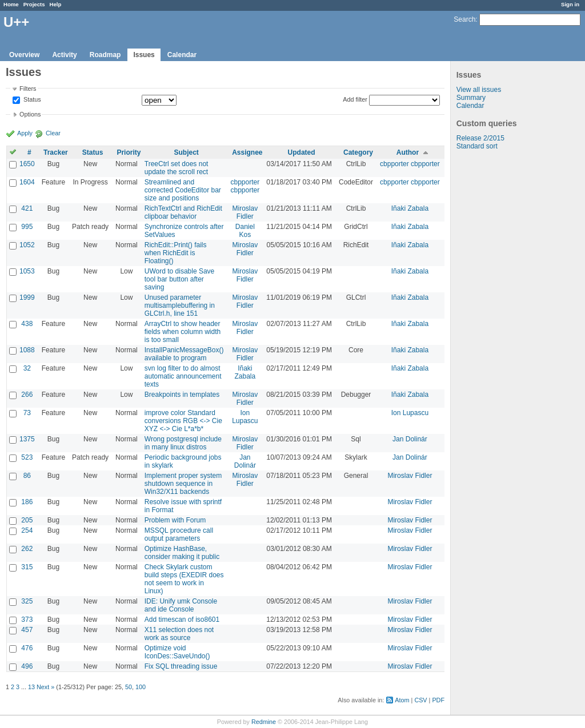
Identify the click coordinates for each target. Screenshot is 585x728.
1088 (27, 350)
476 (27, 648)
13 (31, 687)
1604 (27, 182)
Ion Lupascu (245, 417)
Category (358, 152)
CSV (420, 700)
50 (129, 687)
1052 (27, 245)
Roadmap (105, 55)
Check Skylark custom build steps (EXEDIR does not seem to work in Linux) (184, 579)
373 (27, 620)
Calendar (182, 55)
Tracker (56, 152)
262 (27, 549)
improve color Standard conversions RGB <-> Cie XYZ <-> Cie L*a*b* (183, 421)
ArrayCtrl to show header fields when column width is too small (183, 332)
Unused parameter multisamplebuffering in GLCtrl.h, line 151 (180, 305)
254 (27, 530)
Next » (45, 687)
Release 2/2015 (480, 138)
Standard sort (477, 146)
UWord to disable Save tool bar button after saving (180, 279)
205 (27, 520)
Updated (302, 152)
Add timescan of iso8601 (182, 620)
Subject (186, 152)
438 (27, 324)
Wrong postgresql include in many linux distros (183, 443)
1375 (27, 439)
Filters (28, 89)
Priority (129, 152)
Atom (402, 700)
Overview (24, 55)
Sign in (570, 4)
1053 (27, 271)
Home (11, 4)
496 (27, 666)
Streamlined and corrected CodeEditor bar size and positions (183, 190)
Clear (53, 133)
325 (27, 601)
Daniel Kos (245, 231)
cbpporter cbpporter (410, 164)
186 (27, 502)
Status (31, 100)
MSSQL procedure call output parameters (179, 534)
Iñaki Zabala (410, 208)
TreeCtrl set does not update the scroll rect (177, 168)
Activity (64, 55)
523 (27, 457)
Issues (144, 55)
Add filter (355, 99)
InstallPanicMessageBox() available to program (184, 354)
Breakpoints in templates (182, 395)
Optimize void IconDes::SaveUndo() (177, 652)
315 (27, 567)
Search (464, 19)
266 (27, 395)
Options (30, 114)
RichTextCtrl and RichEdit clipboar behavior (183, 212)
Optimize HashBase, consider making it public (182, 553)
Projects (34, 4)
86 (27, 476)
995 (27, 227)
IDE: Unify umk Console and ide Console (181, 605)
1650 (27, 164)
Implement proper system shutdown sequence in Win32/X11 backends (183, 484)
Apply (25, 133)
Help (56, 4)
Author (408, 152)
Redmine (264, 722)
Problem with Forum (175, 520)
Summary (471, 98)
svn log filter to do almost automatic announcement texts (183, 376)
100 (141, 687)
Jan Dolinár (410, 439)
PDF (438, 700)
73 (27, 413)
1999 (27, 297)
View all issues (479, 90)
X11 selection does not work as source (179, 634)
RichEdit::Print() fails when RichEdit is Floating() (176, 253)
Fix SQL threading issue (181, 666)
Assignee (247, 152)
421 (27, 208)
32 (27, 368)
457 (27, 630)
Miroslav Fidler (245, 212)
